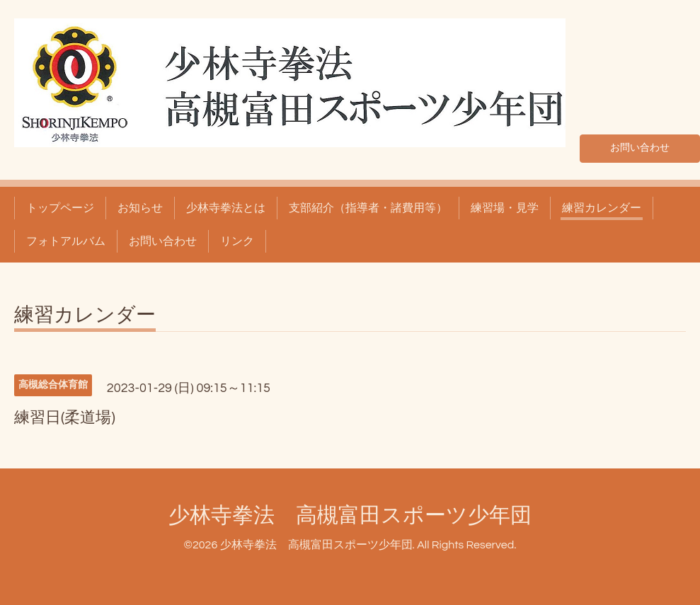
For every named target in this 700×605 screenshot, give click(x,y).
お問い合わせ (640, 146)
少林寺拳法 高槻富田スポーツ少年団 (350, 515)
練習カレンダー (602, 208)
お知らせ (140, 208)
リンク (237, 241)
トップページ (60, 208)
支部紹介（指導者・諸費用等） (368, 208)
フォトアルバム (66, 241)
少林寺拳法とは (226, 208)
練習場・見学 (505, 208)
